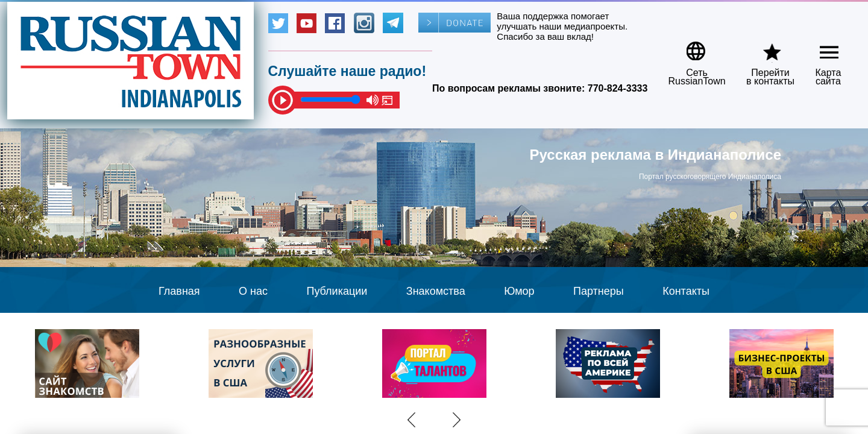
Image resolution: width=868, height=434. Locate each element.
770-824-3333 (618, 88)
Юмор (519, 291)
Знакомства (436, 291)
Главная (179, 291)
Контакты (686, 291)
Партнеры (599, 291)
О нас (253, 291)
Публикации (337, 291)
